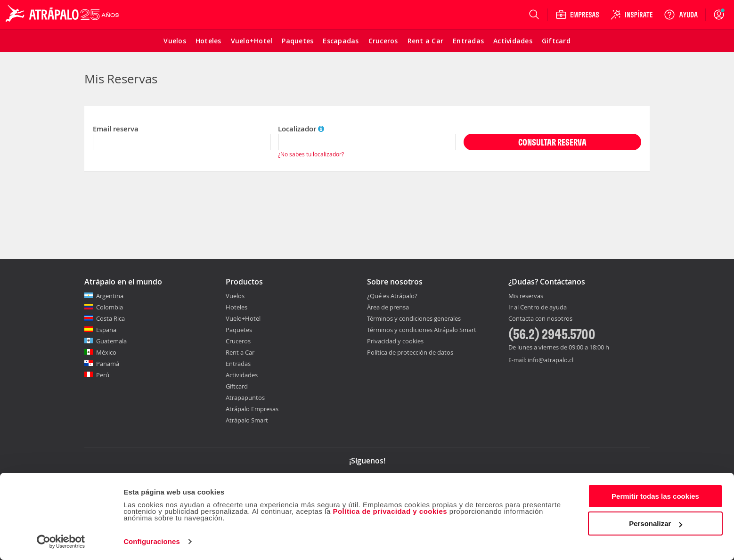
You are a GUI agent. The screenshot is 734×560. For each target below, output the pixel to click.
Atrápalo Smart (247, 420)
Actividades (242, 375)
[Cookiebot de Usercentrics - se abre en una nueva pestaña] (61, 542)
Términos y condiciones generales (414, 318)
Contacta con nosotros (540, 319)
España (106, 330)
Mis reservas (526, 296)
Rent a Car (240, 352)
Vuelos (235, 296)
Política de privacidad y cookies (390, 511)
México (106, 352)
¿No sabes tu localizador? (311, 154)
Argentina (110, 296)
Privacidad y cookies (395, 341)
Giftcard (237, 386)
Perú (103, 375)
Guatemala (111, 341)
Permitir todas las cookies (655, 496)
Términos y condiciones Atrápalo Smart (422, 330)
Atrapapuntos (245, 398)
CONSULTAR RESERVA (552, 142)
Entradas (238, 364)
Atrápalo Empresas (252, 409)
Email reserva (116, 129)
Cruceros (238, 341)
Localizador (301, 129)
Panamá (108, 364)
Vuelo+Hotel (243, 318)
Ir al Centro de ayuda (538, 308)
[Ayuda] (681, 15)
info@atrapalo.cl (550, 360)
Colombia (110, 307)
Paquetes (239, 330)
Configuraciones (152, 541)
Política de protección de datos (410, 352)
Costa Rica (110, 318)
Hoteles (237, 307)
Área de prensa (388, 307)
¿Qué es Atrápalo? (392, 296)
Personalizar (656, 523)
